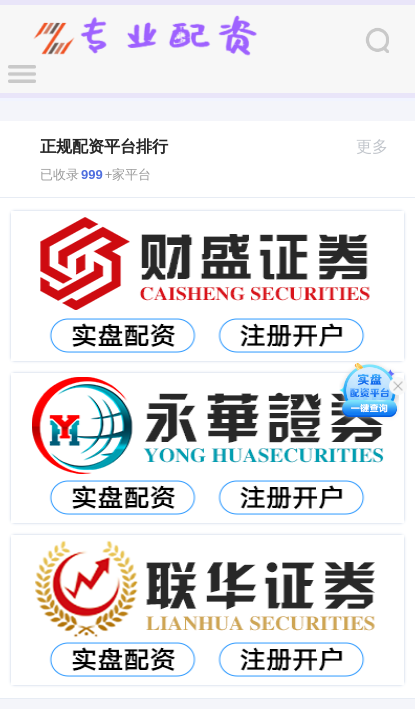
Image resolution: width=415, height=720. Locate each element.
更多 (380, 146)
